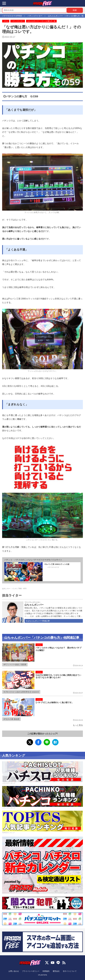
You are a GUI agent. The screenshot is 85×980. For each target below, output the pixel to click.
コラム (6, 21)
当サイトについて (70, 971)
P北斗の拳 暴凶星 (12, 719)
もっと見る (78, 725)
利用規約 (46, 971)
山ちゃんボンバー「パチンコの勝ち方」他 (41, 21)
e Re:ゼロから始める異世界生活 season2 (22, 692)
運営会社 (56, 971)
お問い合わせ (14, 971)
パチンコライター (18, 21)
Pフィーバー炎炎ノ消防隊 (15, 665)
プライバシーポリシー (31, 971)
